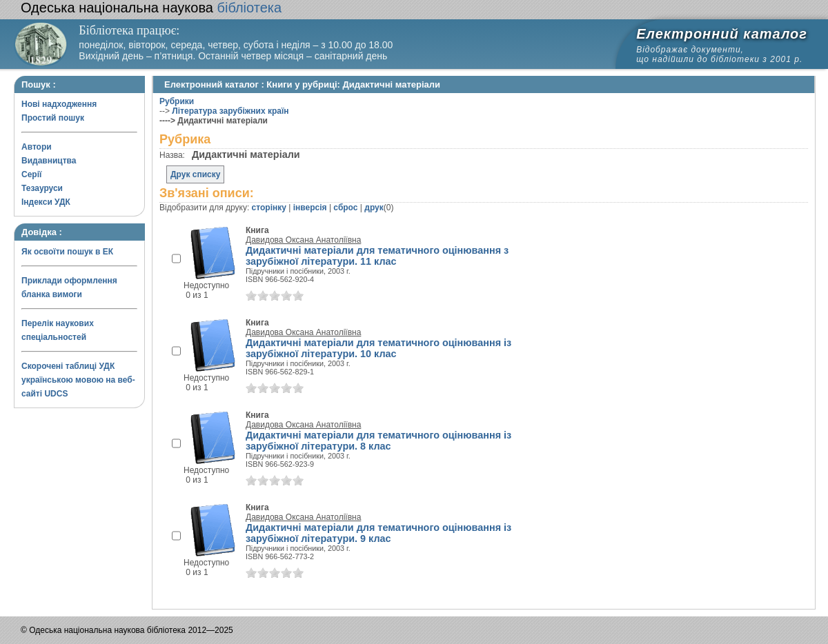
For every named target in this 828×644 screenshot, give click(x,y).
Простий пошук (53, 118)
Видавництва (49, 161)
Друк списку (195, 174)
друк (374, 208)
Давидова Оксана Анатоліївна (303, 240)
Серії (31, 174)
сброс (345, 208)
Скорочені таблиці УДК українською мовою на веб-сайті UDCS (78, 380)
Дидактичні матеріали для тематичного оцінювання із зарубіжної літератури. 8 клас (378, 441)
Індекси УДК (46, 202)
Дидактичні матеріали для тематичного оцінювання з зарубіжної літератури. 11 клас (377, 256)
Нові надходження (59, 104)
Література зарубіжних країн (230, 111)
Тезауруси (42, 188)
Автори (37, 147)
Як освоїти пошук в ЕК (67, 252)
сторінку (269, 208)
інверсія (310, 208)
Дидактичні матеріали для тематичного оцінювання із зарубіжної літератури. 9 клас (378, 533)
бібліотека (151, 8)
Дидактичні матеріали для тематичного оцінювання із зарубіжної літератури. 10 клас (378, 348)
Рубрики (177, 101)
